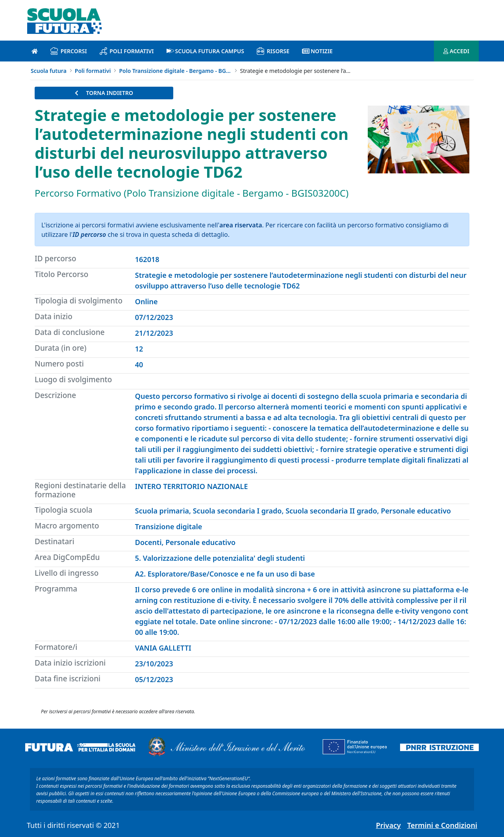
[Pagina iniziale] (35, 51)
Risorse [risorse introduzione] (273, 51)
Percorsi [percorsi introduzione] (69, 51)
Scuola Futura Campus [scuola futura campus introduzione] (205, 51)
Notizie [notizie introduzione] (317, 51)
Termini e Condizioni (442, 825)
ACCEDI (456, 51)
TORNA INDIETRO (104, 93)
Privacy (388, 825)
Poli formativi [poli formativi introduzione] (127, 51)
